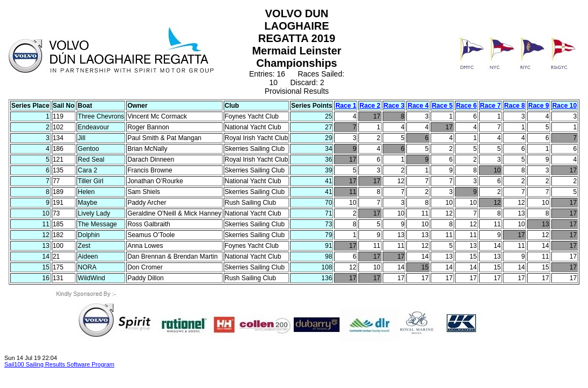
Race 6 (466, 106)
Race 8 (514, 106)
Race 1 (346, 106)
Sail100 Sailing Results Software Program (59, 364)
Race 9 (539, 106)
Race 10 (565, 106)
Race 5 (442, 106)
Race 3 (394, 106)
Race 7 (491, 106)
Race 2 (370, 106)
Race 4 (418, 106)
